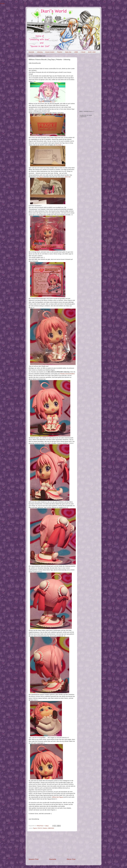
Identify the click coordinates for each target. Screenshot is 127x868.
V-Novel (83, 52)
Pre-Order (58, 145)
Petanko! (60, 52)
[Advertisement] (52, 845)
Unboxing (40, 52)
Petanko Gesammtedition (68, 374)
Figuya (41, 177)
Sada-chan (68, 52)
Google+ (3, 3)
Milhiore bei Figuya (57, 797)
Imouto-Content (50, 52)
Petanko (45, 828)
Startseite (31, 52)
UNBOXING (51, 828)
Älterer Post (71, 859)
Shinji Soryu (40, 826)
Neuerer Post (34, 859)
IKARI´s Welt (92, 52)
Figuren (35, 828)
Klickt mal (67, 177)
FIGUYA (40, 828)
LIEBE (76, 52)
